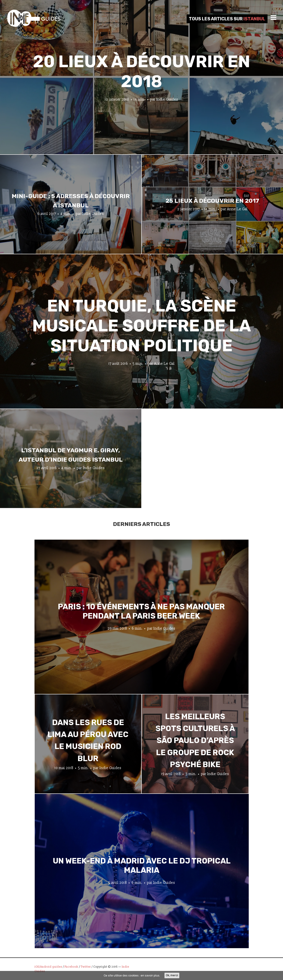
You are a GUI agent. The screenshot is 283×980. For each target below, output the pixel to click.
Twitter (86, 967)
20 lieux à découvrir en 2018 (141, 72)
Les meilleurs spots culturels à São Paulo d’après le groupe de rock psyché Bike (195, 740)
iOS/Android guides (48, 967)
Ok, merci (172, 975)
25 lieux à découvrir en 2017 (212, 201)
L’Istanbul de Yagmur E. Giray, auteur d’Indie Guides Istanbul (71, 455)
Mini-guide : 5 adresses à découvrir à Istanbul (71, 201)
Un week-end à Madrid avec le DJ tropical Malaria (142, 865)
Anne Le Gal (237, 209)
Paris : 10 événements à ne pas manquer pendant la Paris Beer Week (141, 611)
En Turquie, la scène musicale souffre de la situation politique (142, 326)
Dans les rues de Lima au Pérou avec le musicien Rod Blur (88, 740)
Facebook (71, 967)
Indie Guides (167, 99)
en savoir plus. (150, 975)
